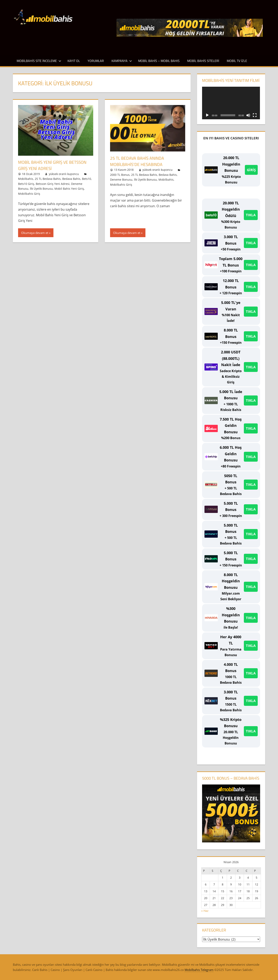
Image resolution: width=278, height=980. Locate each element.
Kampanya (122, 61)
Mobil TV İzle (237, 61)
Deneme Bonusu (121, 180)
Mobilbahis (26, 179)
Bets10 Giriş (26, 184)
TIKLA (251, 215)
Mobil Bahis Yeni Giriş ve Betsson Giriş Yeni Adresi (54, 165)
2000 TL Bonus (120, 175)
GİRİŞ (251, 170)
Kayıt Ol (74, 61)
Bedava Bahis (71, 179)
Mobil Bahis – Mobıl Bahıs (159, 61)
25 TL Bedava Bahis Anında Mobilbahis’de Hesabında (138, 161)
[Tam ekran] (255, 115)
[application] (231, 103)
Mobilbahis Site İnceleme (39, 61)
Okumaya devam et (35, 233)
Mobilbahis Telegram (199, 970)
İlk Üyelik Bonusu (41, 189)
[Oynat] (207, 115)
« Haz (205, 911)
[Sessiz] (248, 115)
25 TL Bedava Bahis (48, 179)
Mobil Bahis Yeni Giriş (69, 189)
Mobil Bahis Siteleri (203, 61)
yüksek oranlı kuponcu (64, 174)
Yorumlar (96, 61)
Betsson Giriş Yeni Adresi (53, 184)
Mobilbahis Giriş (29, 193)
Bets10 (86, 179)
